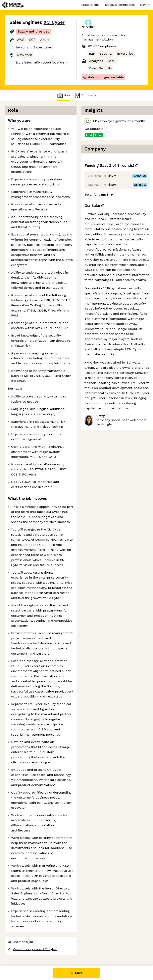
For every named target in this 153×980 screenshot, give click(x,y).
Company (85, 95)
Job (63, 95)
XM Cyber (54, 22)
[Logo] (13, 5)
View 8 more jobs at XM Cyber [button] (32, 949)
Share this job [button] (21, 942)
